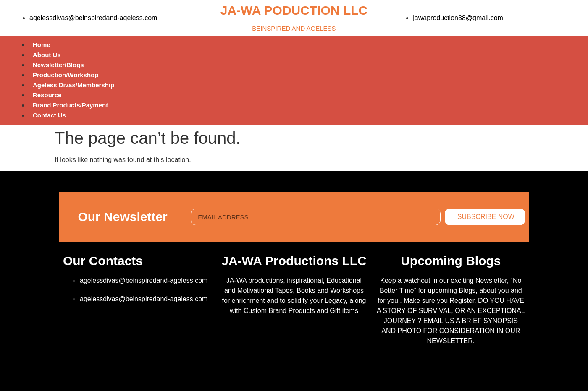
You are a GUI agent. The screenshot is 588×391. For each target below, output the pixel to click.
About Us (47, 55)
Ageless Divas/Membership (73, 85)
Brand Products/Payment (70, 105)
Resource (47, 95)
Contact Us (49, 115)
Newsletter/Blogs (58, 65)
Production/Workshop (66, 75)
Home (42, 45)
